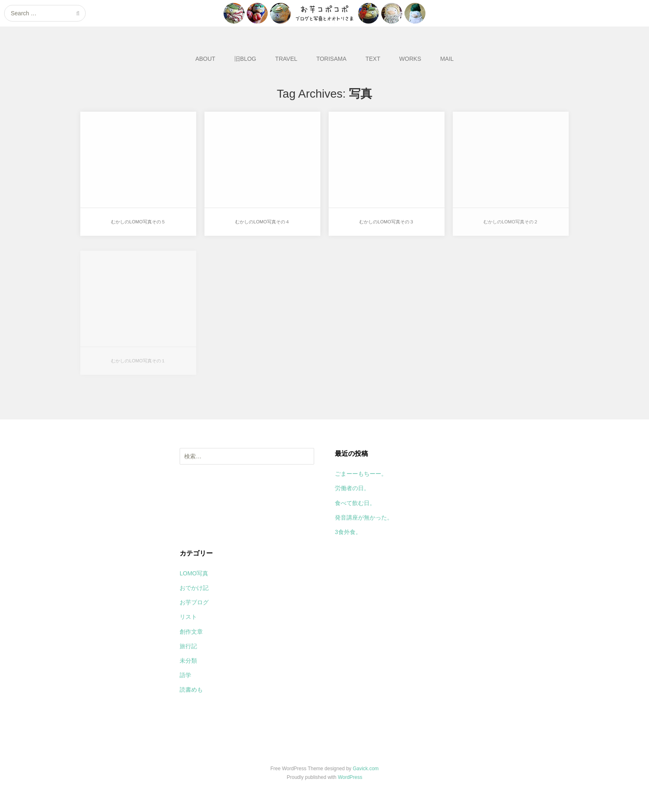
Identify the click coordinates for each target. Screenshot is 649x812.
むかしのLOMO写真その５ (138, 222)
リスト (188, 617)
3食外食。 (348, 532)
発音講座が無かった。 (364, 517)
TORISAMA (331, 59)
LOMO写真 (194, 573)
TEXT (373, 59)
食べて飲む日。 (355, 503)
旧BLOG (245, 59)
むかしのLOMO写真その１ (138, 361)
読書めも (191, 690)
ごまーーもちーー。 (361, 474)
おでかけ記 (194, 588)
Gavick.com (366, 769)
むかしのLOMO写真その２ (511, 222)
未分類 (188, 661)
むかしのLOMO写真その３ (386, 222)
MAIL (447, 59)
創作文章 (191, 632)
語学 (185, 675)
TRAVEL (286, 59)
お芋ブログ (194, 602)
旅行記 (188, 646)
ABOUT (205, 59)
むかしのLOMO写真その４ (262, 222)
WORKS (410, 59)
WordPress (350, 777)
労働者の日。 (352, 488)
